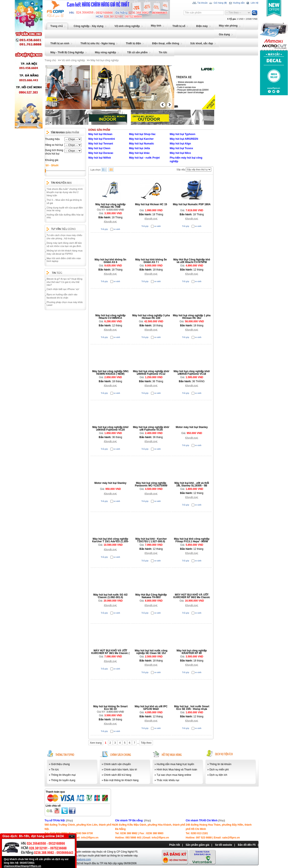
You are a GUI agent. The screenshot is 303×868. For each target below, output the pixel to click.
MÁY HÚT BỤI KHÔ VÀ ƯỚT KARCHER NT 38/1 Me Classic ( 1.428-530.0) (110, 653)
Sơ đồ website (223, 845)
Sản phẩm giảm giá (197, 845)
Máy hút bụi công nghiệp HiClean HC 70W (110, 206)
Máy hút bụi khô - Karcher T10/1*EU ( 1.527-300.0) (151, 540)
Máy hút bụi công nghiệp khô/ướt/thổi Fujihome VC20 (110, 428)
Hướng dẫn (236, 3)
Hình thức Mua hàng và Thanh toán (177, 770)
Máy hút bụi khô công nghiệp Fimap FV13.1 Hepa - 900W (192, 540)
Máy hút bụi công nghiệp (104, 60)
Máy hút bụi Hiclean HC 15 (151, 204)
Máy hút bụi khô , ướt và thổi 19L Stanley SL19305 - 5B (192, 484)
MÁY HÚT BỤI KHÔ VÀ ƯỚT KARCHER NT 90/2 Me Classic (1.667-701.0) (192, 597)
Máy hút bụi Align (180, 144)
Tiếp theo (146, 743)
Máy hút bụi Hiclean (100, 134)
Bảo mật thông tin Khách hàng (121, 780)
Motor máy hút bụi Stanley (192, 427)
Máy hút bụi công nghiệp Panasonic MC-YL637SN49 (151, 484)
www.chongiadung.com (78, 859)
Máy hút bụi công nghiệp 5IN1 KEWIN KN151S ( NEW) (110, 373)
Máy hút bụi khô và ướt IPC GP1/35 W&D (151, 708)
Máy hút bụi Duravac (101, 153)
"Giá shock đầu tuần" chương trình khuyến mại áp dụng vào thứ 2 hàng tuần (65, 192)
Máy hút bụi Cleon (99, 148)
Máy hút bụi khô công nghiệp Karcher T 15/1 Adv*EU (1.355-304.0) (110, 541)
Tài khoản (200, 3)
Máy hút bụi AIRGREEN (184, 139)
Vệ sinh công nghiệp (73, 60)
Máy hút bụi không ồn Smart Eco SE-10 (110, 708)
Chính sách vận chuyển (117, 764)
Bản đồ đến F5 (247, 845)
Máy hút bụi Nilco (180, 153)
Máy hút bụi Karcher (141, 139)
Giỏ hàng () (218, 3)
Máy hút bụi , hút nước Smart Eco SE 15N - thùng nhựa (192, 708)
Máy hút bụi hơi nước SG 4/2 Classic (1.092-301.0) (110, 596)
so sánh (117, 229)
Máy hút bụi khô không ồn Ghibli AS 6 (110, 261)
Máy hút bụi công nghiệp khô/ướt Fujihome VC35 (151, 428)
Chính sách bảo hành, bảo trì (120, 770)
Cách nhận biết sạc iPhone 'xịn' (63, 289)
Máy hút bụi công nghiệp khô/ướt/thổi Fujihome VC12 (151, 373)
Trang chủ (50, 60)
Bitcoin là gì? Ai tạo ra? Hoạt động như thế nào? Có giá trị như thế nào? (64, 282)
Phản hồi (175, 845)
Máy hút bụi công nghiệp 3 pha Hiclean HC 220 (151, 317)
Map (69, 820)
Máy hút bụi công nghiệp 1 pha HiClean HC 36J (192, 317)
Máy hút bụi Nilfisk (100, 158)
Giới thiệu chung (60, 764)
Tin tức (55, 770)
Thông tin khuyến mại (63, 775)
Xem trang (96, 743)
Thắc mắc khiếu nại (168, 780)
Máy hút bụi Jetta (139, 148)
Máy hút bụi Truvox (181, 148)
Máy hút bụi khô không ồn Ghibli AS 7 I (151, 261)
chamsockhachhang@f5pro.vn (22, 866)
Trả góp (104, 229)
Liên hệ (252, 3)
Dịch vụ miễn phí (219, 770)
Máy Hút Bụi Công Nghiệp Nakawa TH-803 (151, 596)
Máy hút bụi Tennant (101, 144)
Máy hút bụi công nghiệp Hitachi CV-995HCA (110, 317)
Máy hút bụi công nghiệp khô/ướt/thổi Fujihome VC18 (192, 373)
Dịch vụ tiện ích (218, 775)
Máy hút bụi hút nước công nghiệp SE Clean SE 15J (151, 652)
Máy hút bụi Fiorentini (102, 139)
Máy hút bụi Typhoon (183, 134)
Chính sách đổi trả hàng (118, 775)
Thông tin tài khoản (220, 764)
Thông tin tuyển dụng (63, 780)
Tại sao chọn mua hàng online (174, 775)
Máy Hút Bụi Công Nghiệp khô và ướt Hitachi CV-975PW (192, 261)
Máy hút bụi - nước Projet (144, 158)
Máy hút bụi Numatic (141, 144)
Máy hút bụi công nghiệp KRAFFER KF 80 (192, 652)
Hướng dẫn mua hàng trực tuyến (175, 764)
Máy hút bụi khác (139, 153)
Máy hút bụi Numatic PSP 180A (192, 204)
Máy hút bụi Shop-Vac (142, 134)
